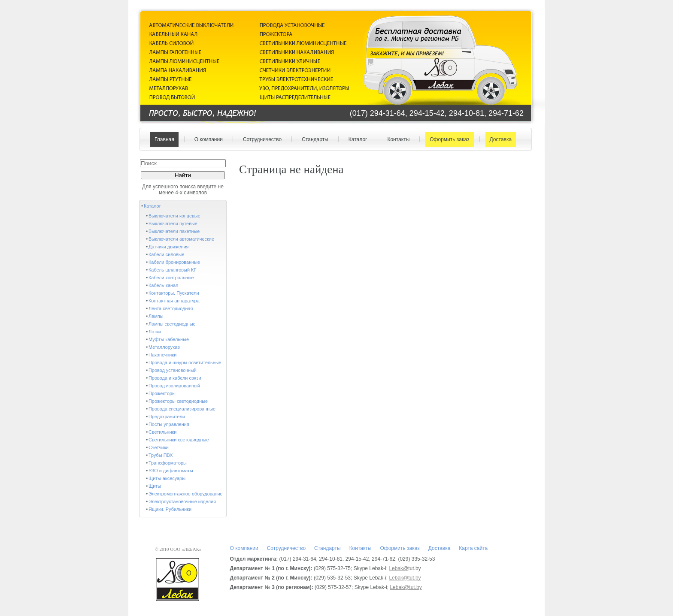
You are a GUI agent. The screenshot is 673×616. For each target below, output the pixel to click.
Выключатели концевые (174, 216)
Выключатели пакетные (174, 231)
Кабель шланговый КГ (172, 270)
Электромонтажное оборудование (186, 494)
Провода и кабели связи (175, 378)
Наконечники (162, 355)
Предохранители (167, 417)
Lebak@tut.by (405, 578)
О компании (207, 139)
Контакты (396, 139)
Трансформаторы (168, 463)
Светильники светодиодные (179, 440)
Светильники (162, 432)
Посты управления (169, 424)
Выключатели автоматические (181, 239)
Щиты (155, 486)
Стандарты (313, 139)
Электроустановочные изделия (182, 501)
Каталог (356, 139)
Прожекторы (162, 393)
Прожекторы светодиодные (178, 401)
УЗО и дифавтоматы (171, 471)
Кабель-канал (163, 285)
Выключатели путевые (173, 223)
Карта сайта (473, 548)
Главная (164, 139)
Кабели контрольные (171, 278)
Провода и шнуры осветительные (185, 362)
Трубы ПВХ (161, 455)
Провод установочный (173, 370)
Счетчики (159, 447)
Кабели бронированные (174, 262)
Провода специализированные (182, 409)
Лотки (155, 332)
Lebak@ (399, 568)
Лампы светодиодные (172, 324)
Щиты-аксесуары (167, 478)
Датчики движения (169, 247)
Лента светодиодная (171, 308)
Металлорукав (164, 347)
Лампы (156, 316)
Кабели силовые (167, 254)
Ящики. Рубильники (170, 509)
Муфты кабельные (169, 339)
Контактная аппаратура (174, 301)
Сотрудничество (260, 139)
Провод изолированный (174, 386)
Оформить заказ (447, 139)
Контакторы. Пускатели (174, 293)
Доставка (499, 139)
